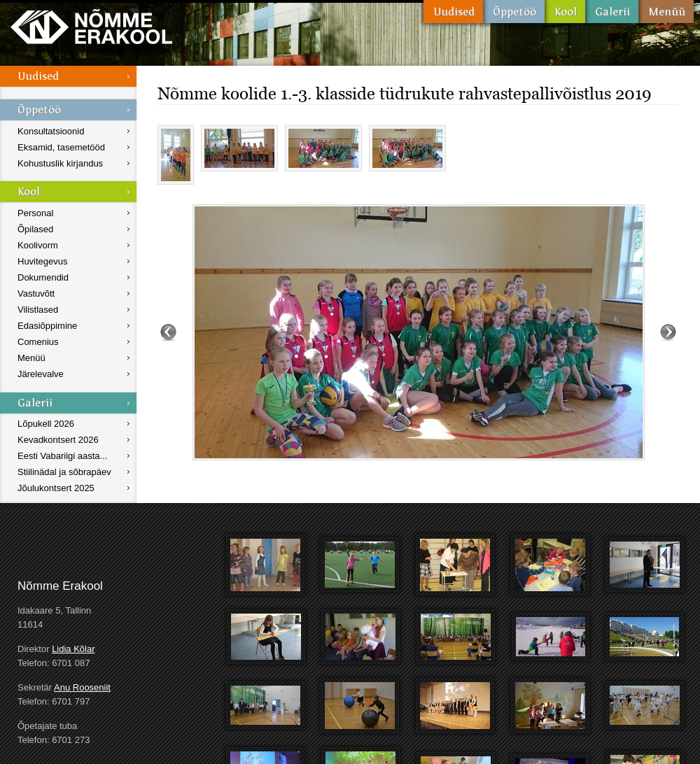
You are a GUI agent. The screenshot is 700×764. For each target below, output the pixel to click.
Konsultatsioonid (51, 131)
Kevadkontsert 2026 (58, 440)
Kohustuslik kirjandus (60, 163)
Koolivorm (38, 245)
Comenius (38, 342)
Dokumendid (43, 277)
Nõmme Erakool (91, 26)
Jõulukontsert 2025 (56, 488)
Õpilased (35, 229)
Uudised (453, 12)
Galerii (612, 12)
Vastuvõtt (36, 293)
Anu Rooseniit (82, 687)
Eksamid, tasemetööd (61, 147)
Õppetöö (514, 12)
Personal (35, 213)
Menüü (666, 12)
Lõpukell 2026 (46, 424)
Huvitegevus (43, 261)
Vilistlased (38, 310)
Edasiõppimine (47, 326)
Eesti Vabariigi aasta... (62, 456)
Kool (565, 12)
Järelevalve (41, 374)
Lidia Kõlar (73, 649)
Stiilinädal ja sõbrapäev (64, 472)
